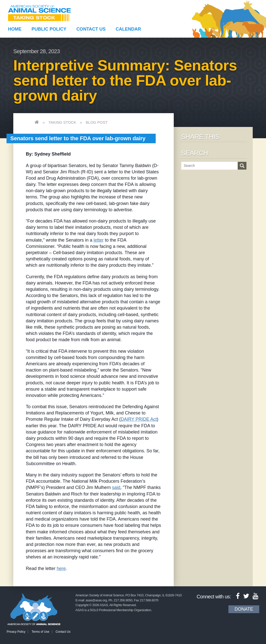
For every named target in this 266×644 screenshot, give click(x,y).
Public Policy (49, 29)
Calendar (128, 29)
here (61, 568)
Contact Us (91, 29)
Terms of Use (40, 632)
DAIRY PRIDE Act (139, 419)
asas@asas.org (96, 600)
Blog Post (97, 122)
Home (15, 29)
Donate (244, 609)
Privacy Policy (16, 632)
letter (99, 240)
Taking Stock (62, 122)
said (116, 487)
